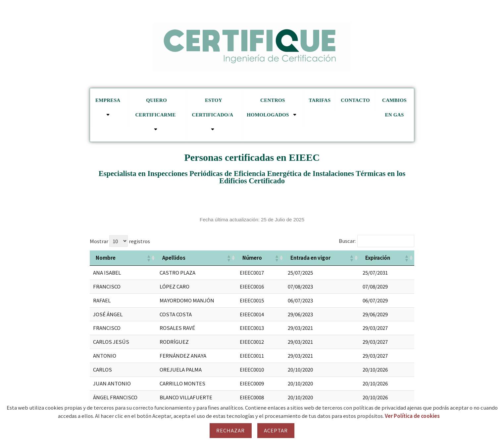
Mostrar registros (120, 241)
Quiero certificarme (156, 115)
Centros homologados (273, 108)
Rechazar (231, 430)
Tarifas (320, 100)
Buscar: (347, 241)
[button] (148, 258)
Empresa (109, 108)
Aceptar (276, 430)
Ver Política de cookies (412, 416)
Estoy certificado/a (213, 115)
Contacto (355, 100)
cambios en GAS (394, 108)
